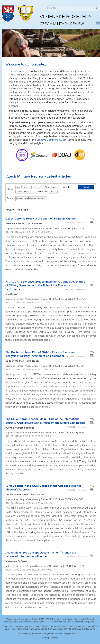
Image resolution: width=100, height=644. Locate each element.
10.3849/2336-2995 (86, 629)
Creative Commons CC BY (51, 140)
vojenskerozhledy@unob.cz (84, 622)
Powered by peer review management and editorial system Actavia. (50, 633)
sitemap (46, 638)
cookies (54, 638)
